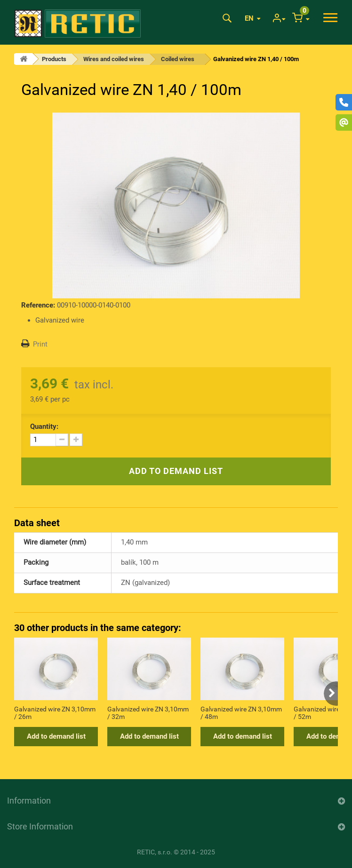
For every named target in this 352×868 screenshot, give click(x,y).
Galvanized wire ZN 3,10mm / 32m (148, 713)
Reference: (38, 305)
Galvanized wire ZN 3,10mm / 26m (55, 713)
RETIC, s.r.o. (155, 852)
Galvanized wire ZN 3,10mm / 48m (241, 713)
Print (40, 344)
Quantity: (44, 426)
